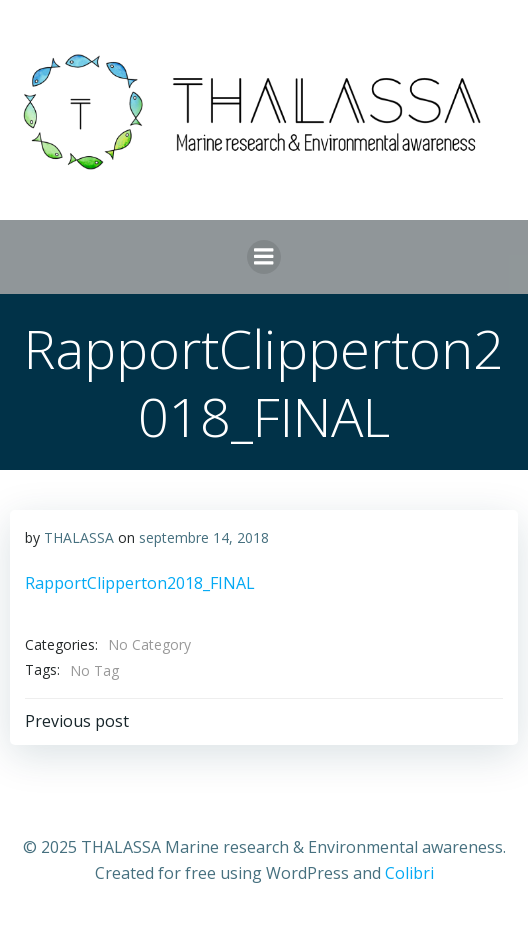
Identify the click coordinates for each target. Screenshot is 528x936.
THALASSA (79, 537)
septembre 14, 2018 (204, 537)
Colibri (409, 873)
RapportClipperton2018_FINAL (140, 583)
